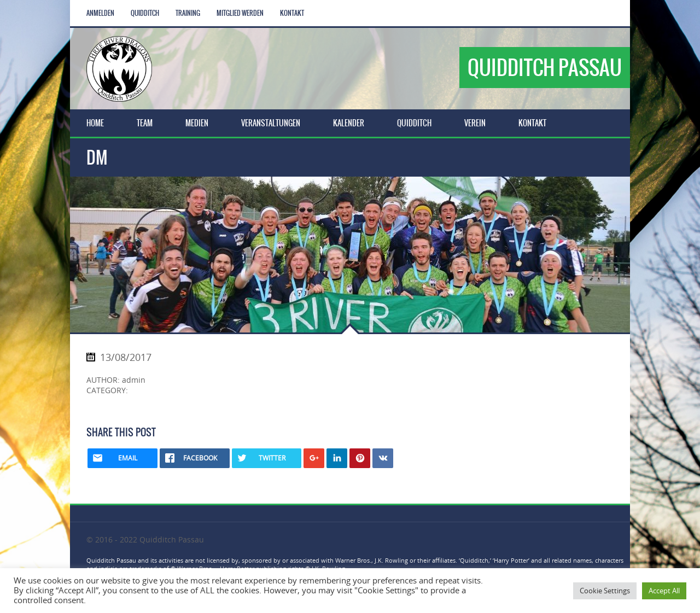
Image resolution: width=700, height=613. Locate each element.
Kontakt (292, 13)
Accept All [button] (664, 591)
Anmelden (100, 13)
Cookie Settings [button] (605, 591)
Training (188, 13)
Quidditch (145, 13)
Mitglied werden (240, 13)
